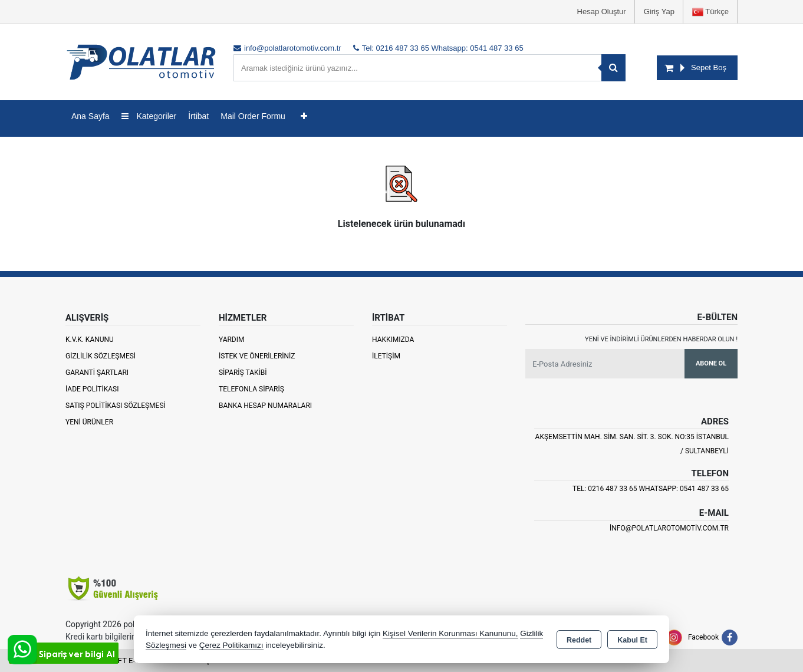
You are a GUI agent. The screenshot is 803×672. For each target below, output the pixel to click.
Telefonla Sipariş (251, 389)
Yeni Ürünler (89, 422)
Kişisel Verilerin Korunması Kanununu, (450, 633)
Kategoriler (149, 116)
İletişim (386, 356)
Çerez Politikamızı (231, 645)
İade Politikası (92, 389)
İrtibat (198, 116)
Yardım (232, 340)
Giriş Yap (659, 11)
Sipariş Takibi (243, 373)
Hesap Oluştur (602, 11)
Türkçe (710, 12)
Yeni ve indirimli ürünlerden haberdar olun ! (661, 339)
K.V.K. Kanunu (90, 340)
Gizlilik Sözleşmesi (101, 356)
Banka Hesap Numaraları (265, 406)
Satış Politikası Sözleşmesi (116, 406)
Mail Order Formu (253, 116)
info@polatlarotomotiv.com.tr (669, 528)
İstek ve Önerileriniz (257, 356)
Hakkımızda (393, 340)
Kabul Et (632, 640)
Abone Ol (711, 363)
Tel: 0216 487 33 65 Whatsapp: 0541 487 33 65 (651, 489)
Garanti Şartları (97, 373)
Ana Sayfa (90, 116)
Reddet (579, 640)
